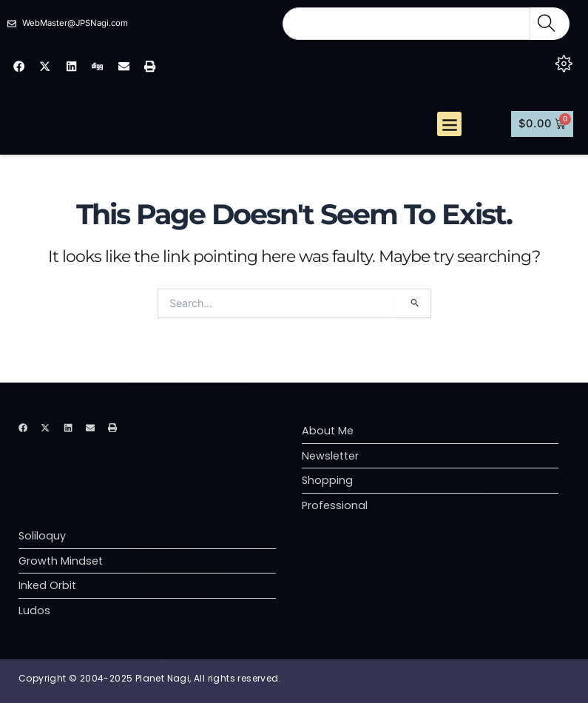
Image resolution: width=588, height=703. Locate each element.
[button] (449, 132)
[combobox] (406, 24)
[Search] (550, 24)
